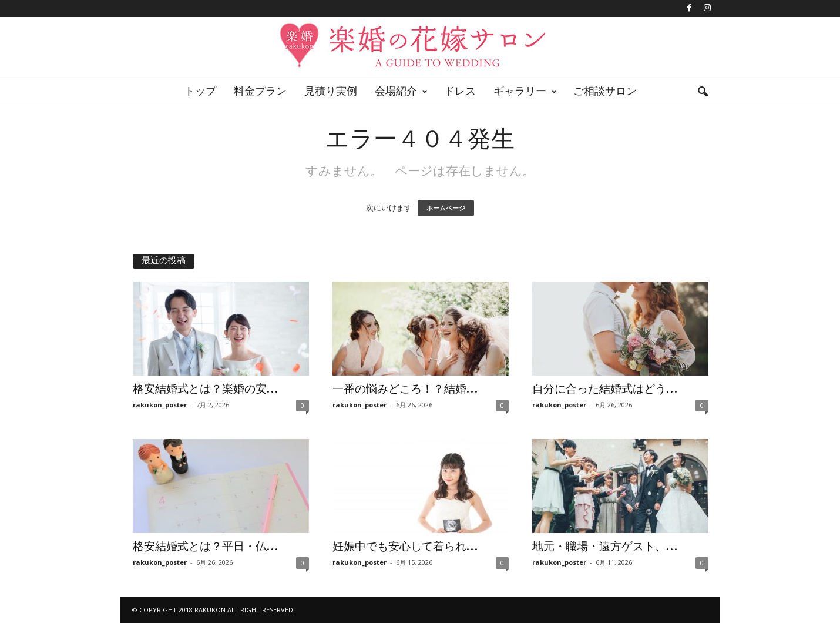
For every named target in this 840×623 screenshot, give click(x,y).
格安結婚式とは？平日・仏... (205, 547)
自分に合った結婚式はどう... (605, 390)
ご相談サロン (605, 92)
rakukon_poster (160, 405)
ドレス (460, 92)
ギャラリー (525, 92)
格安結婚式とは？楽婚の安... (205, 390)
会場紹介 (401, 92)
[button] (703, 92)
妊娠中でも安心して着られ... (405, 547)
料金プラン (260, 92)
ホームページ (446, 208)
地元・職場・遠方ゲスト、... (605, 547)
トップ (200, 92)
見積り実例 (331, 92)
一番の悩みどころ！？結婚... (405, 390)
